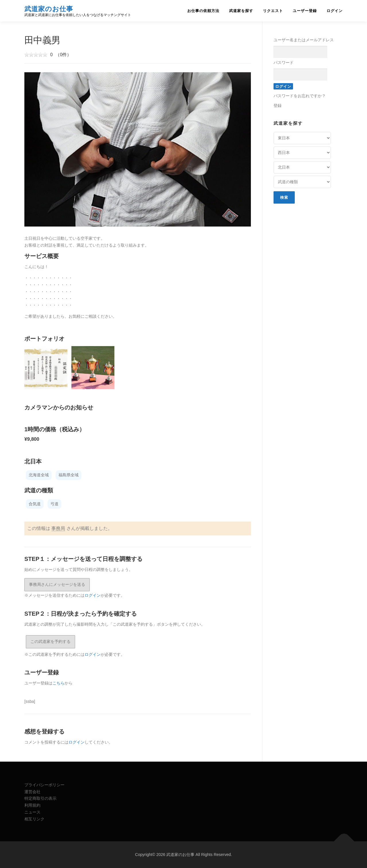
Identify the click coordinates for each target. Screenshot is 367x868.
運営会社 (32, 792)
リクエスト (273, 11)
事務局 (58, 528)
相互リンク (34, 819)
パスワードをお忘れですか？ (300, 96)
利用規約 (32, 805)
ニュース (32, 812)
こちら (58, 683)
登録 (278, 106)
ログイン (335, 11)
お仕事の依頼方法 (203, 11)
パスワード (284, 63)
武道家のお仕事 (49, 9)
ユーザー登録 (305, 11)
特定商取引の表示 (40, 798)
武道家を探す (241, 11)
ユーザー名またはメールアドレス (304, 40)
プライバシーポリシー (44, 785)
